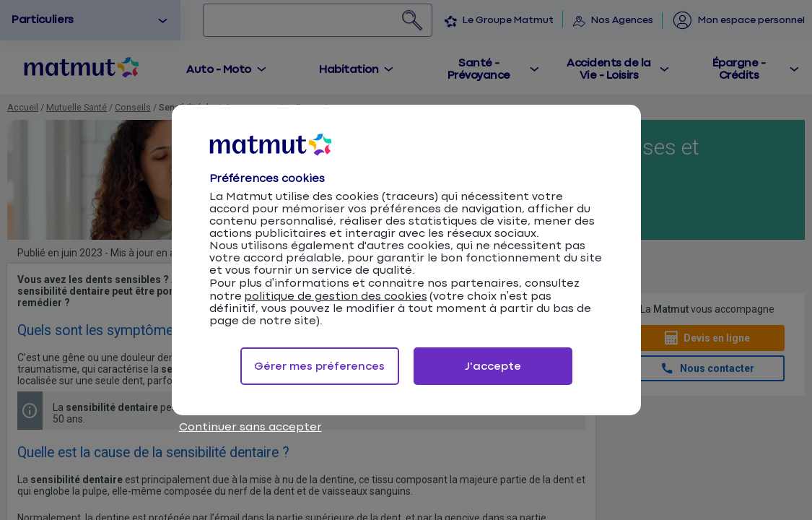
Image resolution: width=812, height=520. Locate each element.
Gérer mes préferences (319, 367)
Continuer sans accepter (250, 427)
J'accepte (493, 367)
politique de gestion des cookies (336, 296)
